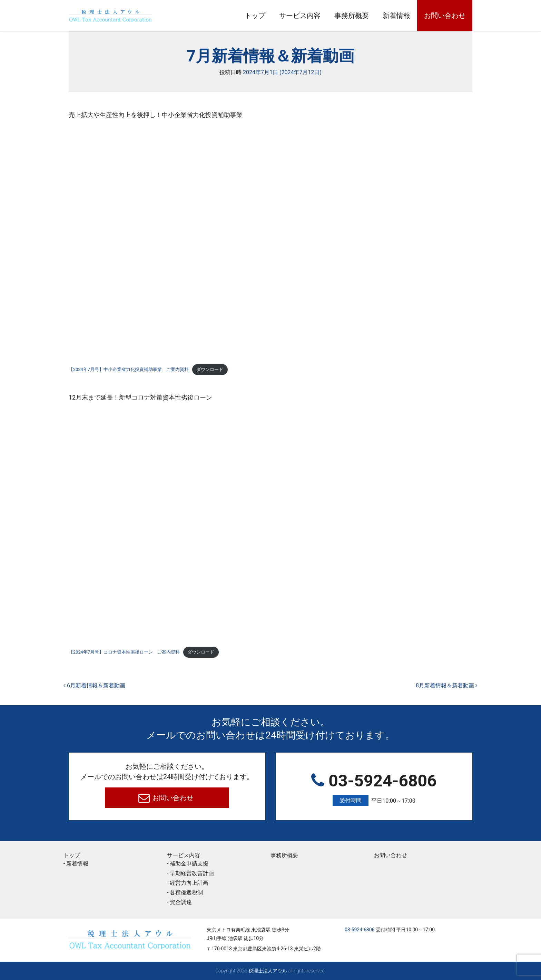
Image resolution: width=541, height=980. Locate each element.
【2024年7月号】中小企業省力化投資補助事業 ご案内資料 (129, 369)
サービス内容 (300, 16)
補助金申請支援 (189, 864)
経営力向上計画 (189, 883)
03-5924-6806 (374, 789)
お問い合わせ (445, 16)
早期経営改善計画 (192, 873)
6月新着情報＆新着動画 (94, 685)
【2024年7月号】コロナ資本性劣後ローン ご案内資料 (124, 652)
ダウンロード (210, 369)
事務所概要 (352, 16)
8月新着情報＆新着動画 (447, 685)
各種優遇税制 (186, 893)
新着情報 (396, 16)
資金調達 (181, 902)
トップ (255, 16)
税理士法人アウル (268, 971)
